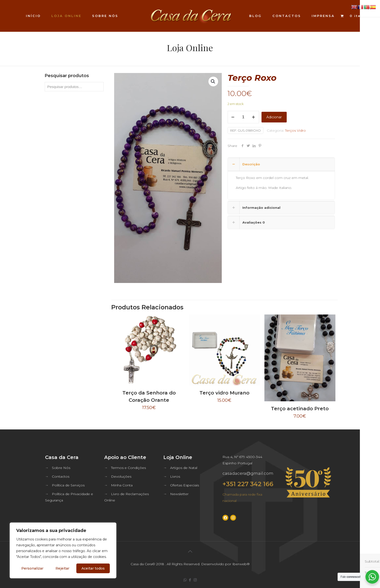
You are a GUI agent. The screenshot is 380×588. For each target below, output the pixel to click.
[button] (213, 81)
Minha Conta (122, 485)
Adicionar (274, 117)
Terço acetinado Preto (300, 409)
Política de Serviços (68, 485)
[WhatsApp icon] (185, 580)
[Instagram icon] (195, 580)
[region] (63, 550)
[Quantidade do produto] (243, 117)
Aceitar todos (93, 568)
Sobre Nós (61, 468)
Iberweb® (241, 564)
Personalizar (32, 568)
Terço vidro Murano (224, 393)
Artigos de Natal (184, 468)
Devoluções (121, 476)
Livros (175, 476)
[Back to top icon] (190, 551)
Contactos (61, 476)
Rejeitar (62, 568)
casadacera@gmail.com (248, 473)
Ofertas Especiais (185, 485)
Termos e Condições (128, 468)
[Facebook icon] (190, 580)
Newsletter (179, 494)
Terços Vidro (295, 130)
